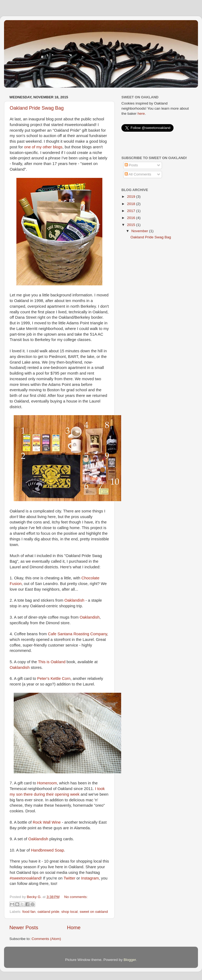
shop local (69, 912)
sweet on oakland (94, 912)
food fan (29, 912)
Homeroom (47, 783)
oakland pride (48, 912)
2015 (132, 225)
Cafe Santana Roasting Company (77, 634)
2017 (132, 211)
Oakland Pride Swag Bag (37, 108)
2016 (132, 218)
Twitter (70, 878)
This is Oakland (52, 662)
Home (74, 927)
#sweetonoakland (25, 878)
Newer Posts (24, 927)
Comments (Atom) (46, 939)
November (140, 231)
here (141, 114)
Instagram (90, 878)
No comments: (76, 897)
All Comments (138, 174)
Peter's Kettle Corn (54, 679)
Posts (131, 165)
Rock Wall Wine (47, 822)
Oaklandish (74, 600)
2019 (132, 197)
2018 (132, 204)
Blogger (130, 960)
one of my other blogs (43, 147)
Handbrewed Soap (47, 850)
